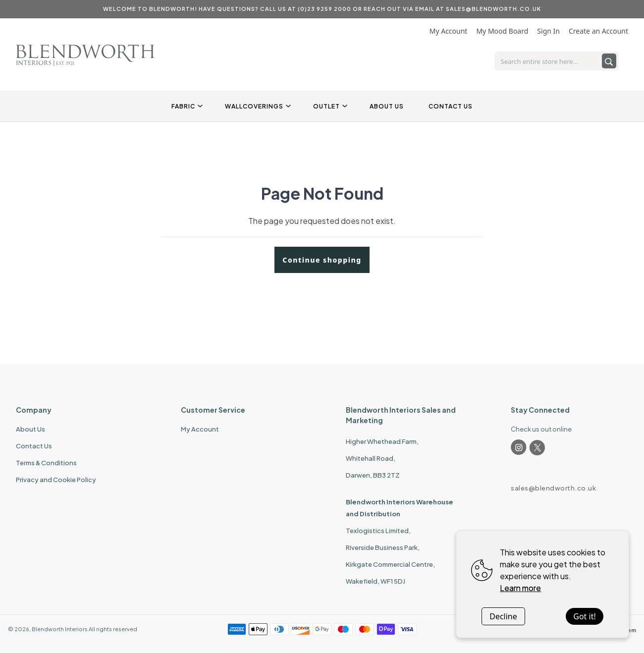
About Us (387, 106)
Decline (503, 616)
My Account (449, 31)
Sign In (548, 31)
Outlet (329, 106)
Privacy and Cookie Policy (56, 480)
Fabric (186, 106)
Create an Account (598, 31)
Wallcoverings (257, 106)
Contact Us (451, 106)
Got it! (584, 616)
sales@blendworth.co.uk (553, 488)
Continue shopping (322, 260)
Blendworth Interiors (60, 629)
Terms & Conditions (46, 463)
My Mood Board (502, 31)
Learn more (520, 588)
